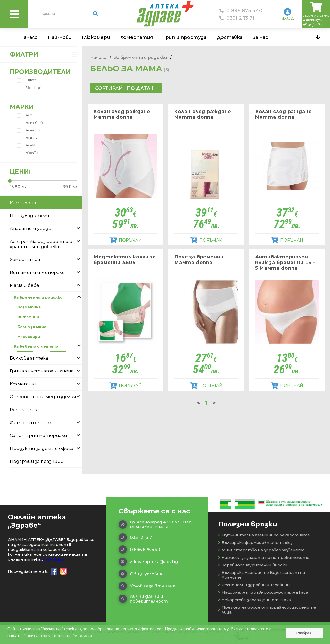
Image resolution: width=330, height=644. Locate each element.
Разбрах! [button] (305, 633)
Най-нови (60, 37)
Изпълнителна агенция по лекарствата (264, 535)
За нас (260, 37)
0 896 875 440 (241, 10)
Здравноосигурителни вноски (253, 565)
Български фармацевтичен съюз (255, 542)
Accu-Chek (30, 123)
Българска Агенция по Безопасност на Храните (262, 575)
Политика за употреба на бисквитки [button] (58, 636)
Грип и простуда (185, 37)
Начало (29, 37)
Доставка (230, 37)
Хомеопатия (137, 37)
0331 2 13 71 (237, 18)
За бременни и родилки (141, 57)
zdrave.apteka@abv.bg (148, 562)
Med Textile (30, 88)
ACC (25, 115)
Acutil (26, 145)
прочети (53, 559)
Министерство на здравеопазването (261, 550)
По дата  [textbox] (140, 88)
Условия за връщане (147, 586)
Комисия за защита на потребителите (264, 557)
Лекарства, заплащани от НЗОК (255, 600)
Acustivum (30, 138)
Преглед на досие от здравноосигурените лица (267, 610)
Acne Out (29, 130)
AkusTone (29, 153)
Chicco (27, 80)
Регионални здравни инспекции (254, 585)
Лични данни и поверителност (143, 599)
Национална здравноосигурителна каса (263, 592)
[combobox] (143, 88)
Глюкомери (96, 37)
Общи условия (141, 574)
